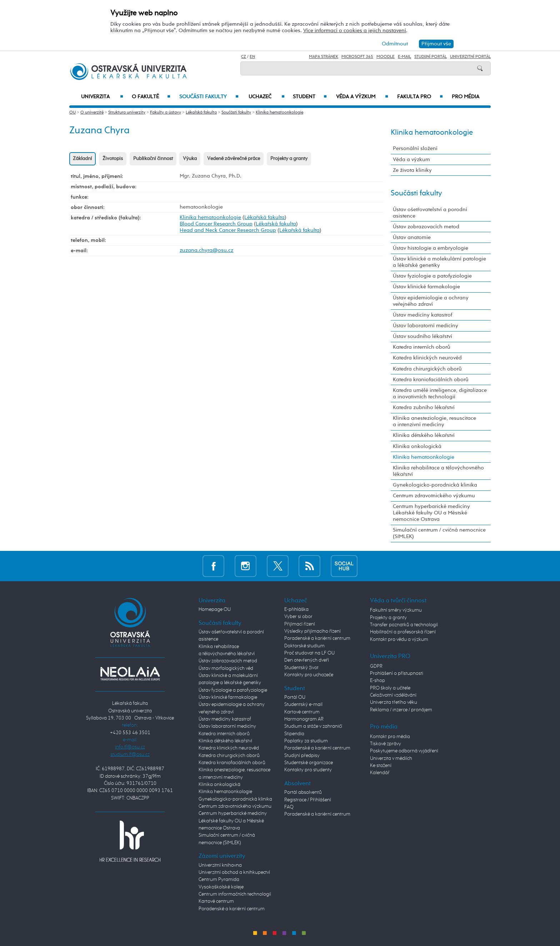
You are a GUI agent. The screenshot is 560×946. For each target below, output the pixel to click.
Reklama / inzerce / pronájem (401, 710)
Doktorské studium (304, 646)
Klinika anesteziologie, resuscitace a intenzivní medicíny (434, 421)
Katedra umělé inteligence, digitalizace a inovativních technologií (440, 394)
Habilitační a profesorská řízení (403, 632)
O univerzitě (92, 113)
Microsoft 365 (357, 57)
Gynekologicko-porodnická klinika (435, 485)
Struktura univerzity (127, 113)
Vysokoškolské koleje (221, 887)
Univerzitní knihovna (220, 865)
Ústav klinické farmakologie (426, 287)
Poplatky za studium (306, 741)
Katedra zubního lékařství (424, 407)
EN (252, 57)
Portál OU (295, 697)
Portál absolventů (303, 792)
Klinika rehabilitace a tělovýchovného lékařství (438, 471)
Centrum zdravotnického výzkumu (434, 496)
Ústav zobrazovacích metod (426, 227)
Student (310, 97)
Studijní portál (431, 57)
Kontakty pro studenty (308, 770)
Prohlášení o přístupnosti (397, 673)
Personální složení (415, 148)
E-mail (404, 57)
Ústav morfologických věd (226, 668)
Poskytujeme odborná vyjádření (404, 751)
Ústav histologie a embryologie (431, 248)
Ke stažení (381, 766)
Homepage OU (215, 609)
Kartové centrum (216, 901)
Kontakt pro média (390, 737)
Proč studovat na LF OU (309, 653)
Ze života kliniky (412, 170)
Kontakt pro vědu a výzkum (399, 639)
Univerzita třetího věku (394, 702)
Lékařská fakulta (201, 113)
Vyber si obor (298, 617)
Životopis (113, 159)
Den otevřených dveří (307, 660)
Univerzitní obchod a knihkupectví (234, 872)
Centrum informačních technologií (235, 894)
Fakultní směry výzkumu (396, 610)
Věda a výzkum (362, 97)
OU (72, 113)
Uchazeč (267, 97)
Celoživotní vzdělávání (393, 695)
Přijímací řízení (300, 624)
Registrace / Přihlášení (308, 800)
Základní (82, 159)
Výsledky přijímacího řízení (312, 631)
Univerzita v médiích (391, 758)
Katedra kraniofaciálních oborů (431, 380)
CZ (244, 57)
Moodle (386, 57)
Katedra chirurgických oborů (427, 369)
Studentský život (301, 668)
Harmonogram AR (304, 719)
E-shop (377, 681)
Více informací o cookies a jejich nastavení (355, 31)
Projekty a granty (289, 159)
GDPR (376, 666)
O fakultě (151, 97)
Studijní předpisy (302, 756)
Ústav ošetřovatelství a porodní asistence (430, 213)
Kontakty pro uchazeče (309, 675)
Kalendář (380, 773)
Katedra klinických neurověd (427, 358)
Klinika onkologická (417, 446)
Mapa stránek (324, 57)
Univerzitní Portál (470, 57)
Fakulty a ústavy (166, 113)
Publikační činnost (153, 159)
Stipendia (294, 734)
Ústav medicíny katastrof (422, 315)
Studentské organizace (309, 763)
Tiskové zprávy (386, 744)
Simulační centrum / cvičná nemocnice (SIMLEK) (439, 533)
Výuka (190, 159)
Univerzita (102, 97)
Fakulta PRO (420, 97)
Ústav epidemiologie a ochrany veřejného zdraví (431, 301)
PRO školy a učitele (390, 688)
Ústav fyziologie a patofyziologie (432, 276)
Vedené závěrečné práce (234, 159)
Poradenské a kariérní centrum (232, 909)
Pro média (466, 97)
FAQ (289, 807)
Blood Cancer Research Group (216, 224)
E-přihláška (296, 609)
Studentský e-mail (303, 704)
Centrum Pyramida (219, 880)
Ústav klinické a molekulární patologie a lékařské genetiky (439, 262)
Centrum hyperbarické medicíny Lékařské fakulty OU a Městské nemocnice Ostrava (431, 513)
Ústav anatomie (412, 237)
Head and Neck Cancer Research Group (228, 230)
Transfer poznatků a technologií (404, 625)
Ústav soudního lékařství (422, 336)
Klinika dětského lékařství (424, 435)
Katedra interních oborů (422, 347)
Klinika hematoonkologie (279, 113)
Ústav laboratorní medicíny (426, 326)
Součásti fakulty (209, 97)
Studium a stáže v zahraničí (313, 726)
